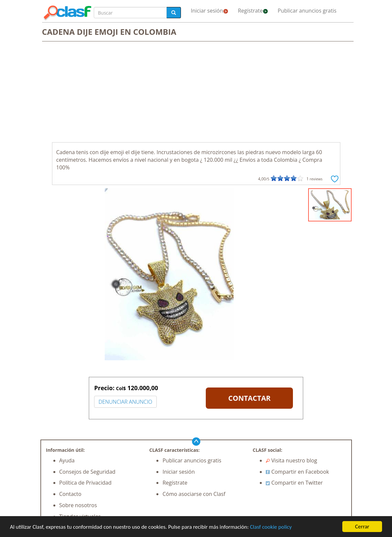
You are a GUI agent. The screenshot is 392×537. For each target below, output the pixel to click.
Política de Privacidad (85, 483)
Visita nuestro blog (291, 460)
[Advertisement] (196, 92)
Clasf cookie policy (271, 527)
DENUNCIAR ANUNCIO (125, 402)
